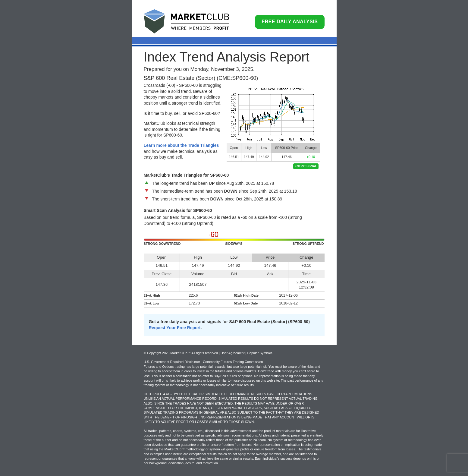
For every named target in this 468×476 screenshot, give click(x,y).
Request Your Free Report (175, 328)
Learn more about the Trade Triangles (181, 145)
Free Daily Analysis (290, 22)
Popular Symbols (260, 353)
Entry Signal (306, 166)
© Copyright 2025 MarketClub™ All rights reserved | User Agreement (195, 353)
